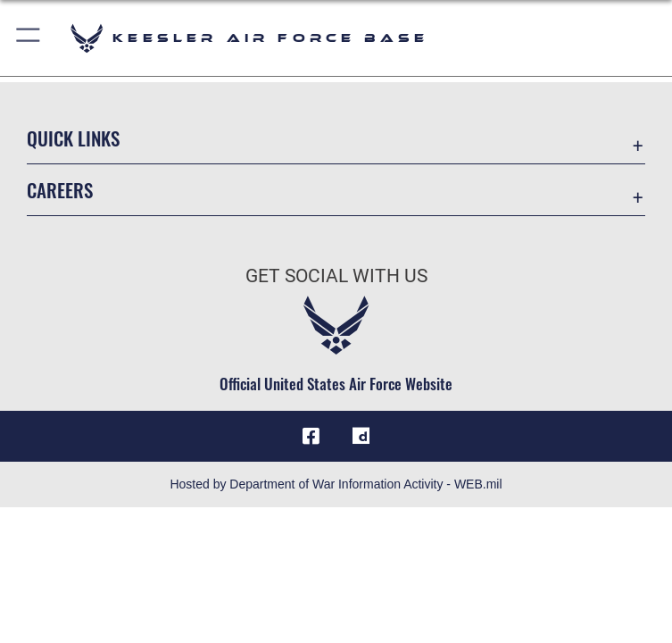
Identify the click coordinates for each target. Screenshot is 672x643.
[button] (29, 38)
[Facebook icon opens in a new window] (311, 436)
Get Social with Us (336, 276)
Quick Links (73, 138)
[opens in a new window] (361, 436)
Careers (60, 190)
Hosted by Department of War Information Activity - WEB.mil (336, 484)
